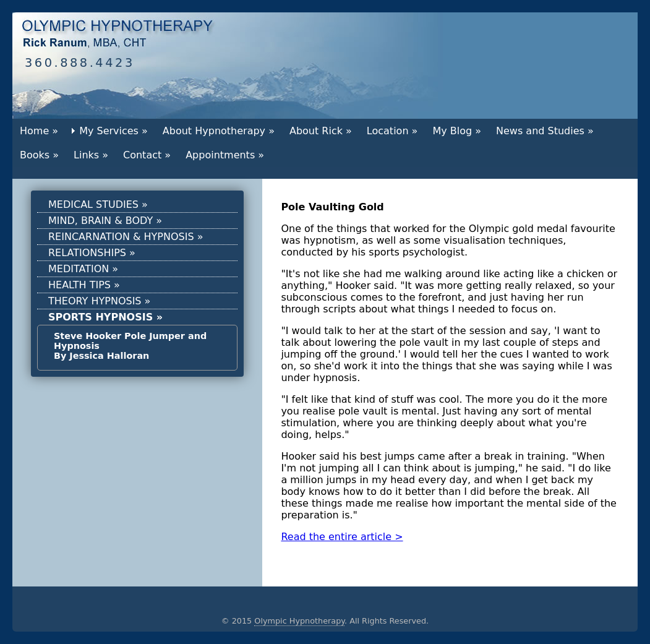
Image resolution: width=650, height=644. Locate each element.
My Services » (113, 131)
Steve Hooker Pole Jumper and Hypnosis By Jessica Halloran (130, 346)
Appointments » (225, 155)
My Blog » (457, 131)
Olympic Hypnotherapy (299, 621)
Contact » (147, 155)
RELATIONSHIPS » (92, 253)
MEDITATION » (83, 269)
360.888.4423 (80, 63)
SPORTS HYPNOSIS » (105, 317)
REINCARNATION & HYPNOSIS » (126, 237)
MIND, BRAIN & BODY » (105, 221)
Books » (39, 155)
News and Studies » (545, 131)
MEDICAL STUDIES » (98, 204)
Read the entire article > (342, 537)
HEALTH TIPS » (84, 285)
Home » (39, 131)
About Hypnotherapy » (219, 131)
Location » (392, 131)
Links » (91, 155)
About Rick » (321, 131)
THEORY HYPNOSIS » (99, 301)
